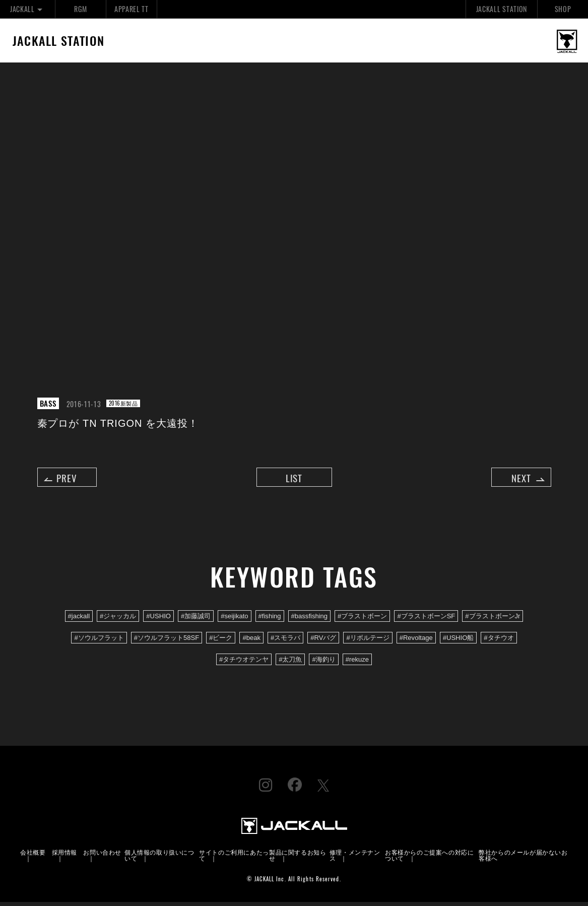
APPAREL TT (132, 9)
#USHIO (158, 620)
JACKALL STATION (502, 9)
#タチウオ (499, 642)
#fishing (270, 620)
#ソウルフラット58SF (167, 642)
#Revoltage (416, 642)
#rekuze (357, 663)
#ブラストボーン (362, 620)
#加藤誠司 (196, 620)
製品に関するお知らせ (298, 859)
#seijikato (234, 620)
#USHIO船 (459, 642)
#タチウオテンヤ (244, 663)
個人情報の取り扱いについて (159, 859)
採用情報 (64, 856)
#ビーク (221, 642)
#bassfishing (310, 620)
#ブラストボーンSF (426, 620)
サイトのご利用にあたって (234, 859)
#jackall (79, 620)
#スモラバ (285, 642)
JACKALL (27, 9)
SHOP (563, 9)
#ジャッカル (118, 620)
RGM (80, 9)
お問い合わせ (102, 856)
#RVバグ (323, 642)
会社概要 (33, 856)
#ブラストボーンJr (493, 620)
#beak (251, 642)
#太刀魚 (290, 663)
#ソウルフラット (99, 642)
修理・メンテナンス (355, 859)
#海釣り (323, 663)
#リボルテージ (368, 642)
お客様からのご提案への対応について (429, 859)
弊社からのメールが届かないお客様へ (523, 859)
